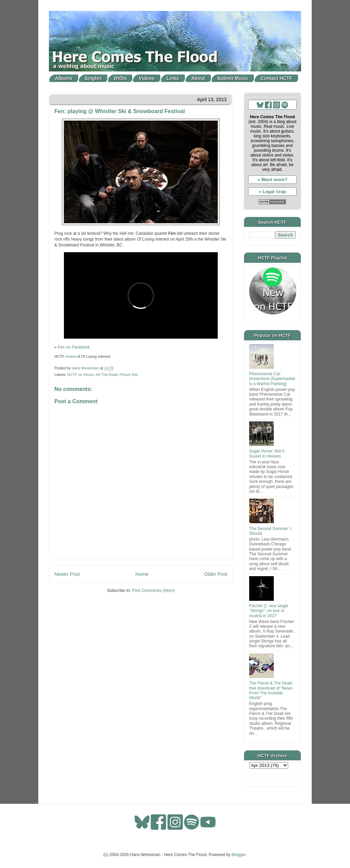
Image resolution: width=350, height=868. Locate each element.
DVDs (120, 78)
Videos (147, 78)
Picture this (128, 375)
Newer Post (67, 574)
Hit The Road (106, 375)
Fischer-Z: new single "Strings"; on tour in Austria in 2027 (269, 611)
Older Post (216, 574)
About (198, 78)
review (71, 356)
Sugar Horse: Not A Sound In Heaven (267, 453)
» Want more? (272, 180)
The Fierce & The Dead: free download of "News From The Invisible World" (271, 690)
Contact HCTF (276, 78)
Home (142, 574)
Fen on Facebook (74, 347)
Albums (64, 78)
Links (173, 78)
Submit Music (233, 78)
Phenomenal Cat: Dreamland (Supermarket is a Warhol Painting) (272, 379)
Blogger (239, 855)
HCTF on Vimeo (80, 375)
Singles (93, 78)
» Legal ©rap (272, 192)
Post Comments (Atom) (153, 591)
